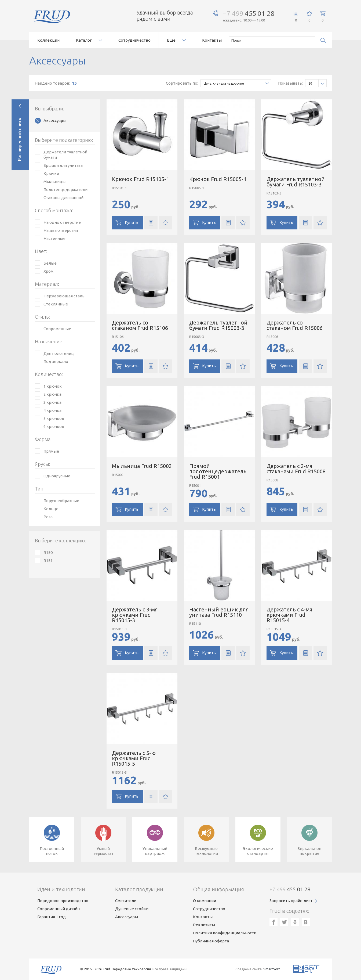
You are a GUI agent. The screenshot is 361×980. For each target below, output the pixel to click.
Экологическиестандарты (258, 851)
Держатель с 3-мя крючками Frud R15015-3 (135, 615)
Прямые (51, 451)
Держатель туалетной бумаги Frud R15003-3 (218, 325)
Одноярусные (57, 476)
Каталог (84, 40)
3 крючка (52, 402)
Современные (57, 329)
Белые (50, 263)
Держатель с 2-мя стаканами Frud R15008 (296, 469)
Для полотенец (59, 353)
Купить (132, 222)
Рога (48, 517)
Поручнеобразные (61, 501)
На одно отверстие (62, 222)
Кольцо (51, 509)
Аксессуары (55, 120)
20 (317, 83)
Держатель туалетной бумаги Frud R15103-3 (296, 182)
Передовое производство (63, 901)
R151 (48, 561)
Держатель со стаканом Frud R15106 (140, 325)
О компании (205, 901)
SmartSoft (272, 969)
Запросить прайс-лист (291, 901)
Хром (48, 271)
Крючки (51, 173)
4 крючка (52, 410)
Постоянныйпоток (52, 851)
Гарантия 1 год (52, 917)
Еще (171, 40)
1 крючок (53, 386)
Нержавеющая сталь (64, 296)
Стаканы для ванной (63, 198)
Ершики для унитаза (63, 165)
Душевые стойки (132, 909)
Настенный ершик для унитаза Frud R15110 (219, 612)
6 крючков (54, 426)
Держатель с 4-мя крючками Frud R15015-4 (289, 615)
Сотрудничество (134, 40)
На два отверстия (61, 230)
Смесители (126, 901)
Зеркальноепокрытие (309, 851)
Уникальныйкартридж (155, 851)
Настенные (54, 238)
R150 (48, 552)
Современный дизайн (59, 909)
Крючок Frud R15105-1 (141, 179)
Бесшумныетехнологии (206, 851)
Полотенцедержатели (65, 190)
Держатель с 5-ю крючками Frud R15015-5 (134, 758)
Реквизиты (204, 925)
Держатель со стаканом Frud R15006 (295, 325)
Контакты (212, 40)
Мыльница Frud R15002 (142, 466)
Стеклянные (56, 304)
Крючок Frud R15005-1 (218, 179)
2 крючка (52, 394)
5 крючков (54, 418)
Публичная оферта (211, 941)
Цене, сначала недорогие (237, 83)
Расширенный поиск (19, 139)
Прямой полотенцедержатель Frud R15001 (218, 471)
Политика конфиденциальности (225, 933)
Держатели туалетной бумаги (65, 155)
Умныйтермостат (103, 851)
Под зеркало (56, 361)
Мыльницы (54, 181)
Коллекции (48, 40)
